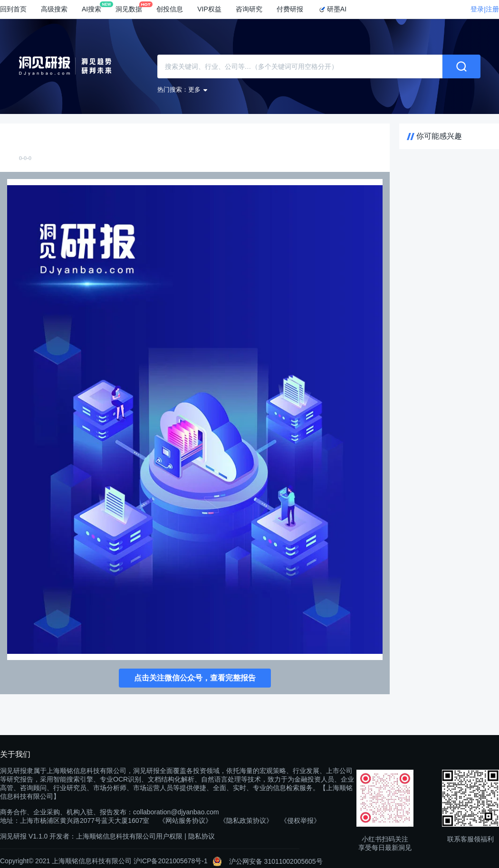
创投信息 (170, 9)
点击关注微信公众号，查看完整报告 (195, 678)
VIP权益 (209, 9)
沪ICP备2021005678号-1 (171, 861)
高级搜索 (54, 9)
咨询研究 (249, 9)
